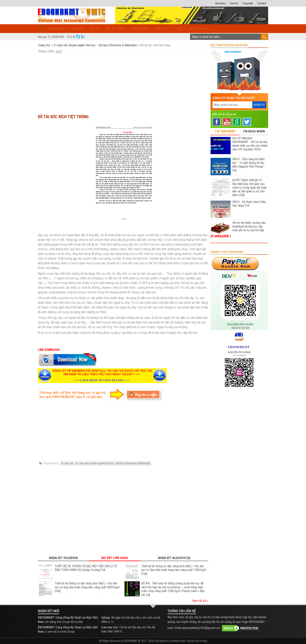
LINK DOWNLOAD (49, 350)
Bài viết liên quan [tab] (114, 558)
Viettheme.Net (177, 641)
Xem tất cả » (200, 601)
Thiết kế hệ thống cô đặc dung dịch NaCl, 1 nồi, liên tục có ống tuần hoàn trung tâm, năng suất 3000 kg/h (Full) (87, 587)
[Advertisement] (123, 82)
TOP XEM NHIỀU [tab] (225, 131)
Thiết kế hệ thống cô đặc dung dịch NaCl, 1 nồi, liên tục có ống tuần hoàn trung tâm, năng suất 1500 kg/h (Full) (174, 570)
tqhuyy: (106, 618)
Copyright (248, 3)
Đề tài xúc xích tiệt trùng (63, 117)
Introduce (221, 3)
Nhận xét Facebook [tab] (63, 558)
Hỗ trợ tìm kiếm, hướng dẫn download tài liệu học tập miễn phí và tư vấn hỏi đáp (249, 226)
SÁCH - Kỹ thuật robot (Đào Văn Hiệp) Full (249, 204)
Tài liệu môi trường (197, 641)
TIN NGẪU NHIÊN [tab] (254, 131)
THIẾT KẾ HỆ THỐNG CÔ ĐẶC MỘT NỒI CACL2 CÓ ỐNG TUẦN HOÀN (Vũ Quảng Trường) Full (86, 568)
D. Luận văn (67, 463)
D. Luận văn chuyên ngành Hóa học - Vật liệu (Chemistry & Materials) (95, 45)
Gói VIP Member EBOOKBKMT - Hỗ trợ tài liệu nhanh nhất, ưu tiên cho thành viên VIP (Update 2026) (250, 144)
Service (234, 3)
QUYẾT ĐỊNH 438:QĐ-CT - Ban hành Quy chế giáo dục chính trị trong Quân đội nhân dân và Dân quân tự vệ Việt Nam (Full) (249, 188)
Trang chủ (44, 45)
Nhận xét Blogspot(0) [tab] (174, 558)
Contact (262, 3)
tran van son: (110, 627)
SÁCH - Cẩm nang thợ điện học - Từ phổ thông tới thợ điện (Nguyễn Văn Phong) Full (248, 165)
